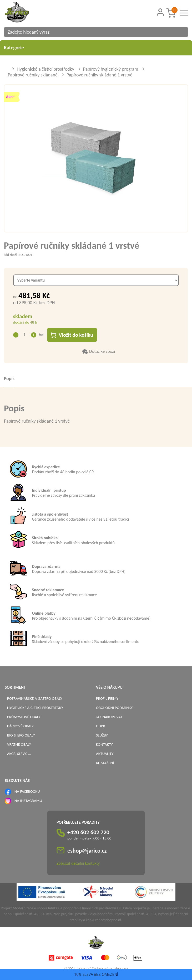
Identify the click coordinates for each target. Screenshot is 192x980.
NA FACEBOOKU (27, 791)
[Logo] (24, 13)
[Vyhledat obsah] (181, 32)
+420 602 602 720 (88, 832)
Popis (9, 378)
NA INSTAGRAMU (28, 801)
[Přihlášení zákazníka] (160, 12)
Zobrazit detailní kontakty (78, 863)
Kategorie (96, 48)
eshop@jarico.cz (87, 851)
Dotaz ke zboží (102, 351)
